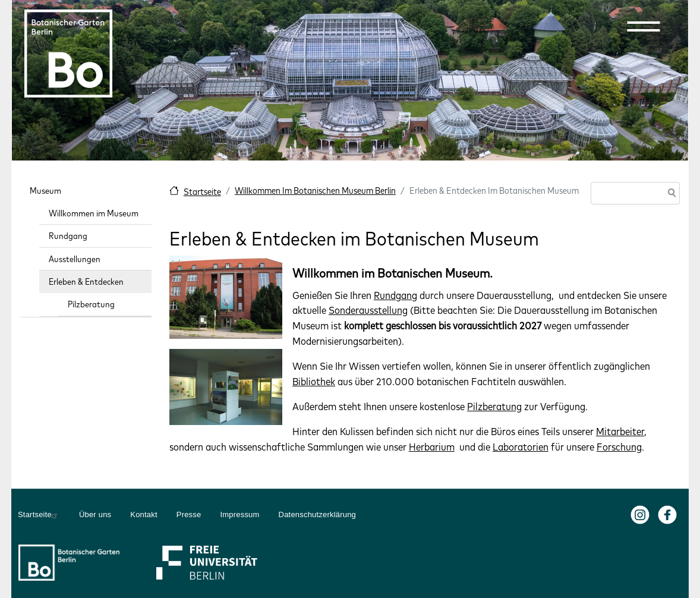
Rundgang (395, 295)
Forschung (619, 447)
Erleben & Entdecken (86, 281)
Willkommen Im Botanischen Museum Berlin (315, 191)
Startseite (202, 192)
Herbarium (432, 447)
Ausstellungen (75, 259)
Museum (45, 191)
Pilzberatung (494, 406)
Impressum (239, 514)
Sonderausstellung (368, 310)
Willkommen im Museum (94, 213)
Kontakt (144, 514)
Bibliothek (314, 381)
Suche (670, 194)
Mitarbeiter (620, 431)
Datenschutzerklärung (317, 514)
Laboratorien (521, 447)
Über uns (95, 514)
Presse (189, 514)
